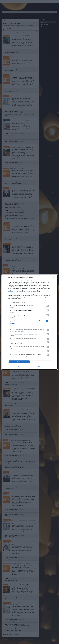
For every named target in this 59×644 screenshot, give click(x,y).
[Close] (55, 277)
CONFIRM (19, 362)
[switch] (48, 306)
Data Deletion (21, 367)
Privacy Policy (38, 367)
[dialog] (30, 322)
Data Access (29, 367)
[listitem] (30, 302)
